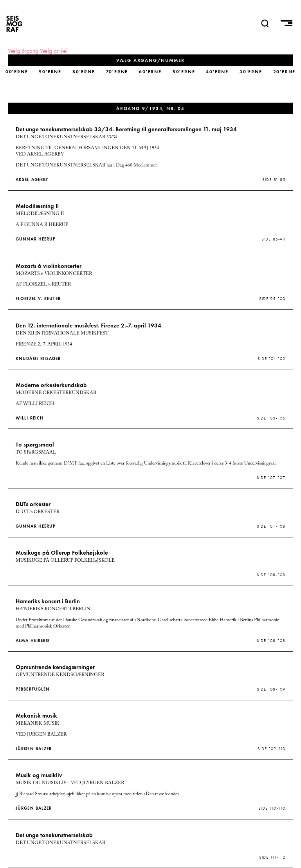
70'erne (117, 71)
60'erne (150, 71)
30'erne (251, 71)
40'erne (217, 71)
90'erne (50, 71)
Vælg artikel (54, 51)
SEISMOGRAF (14, 24)
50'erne (184, 71)
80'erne (84, 71)
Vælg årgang (23, 51)
